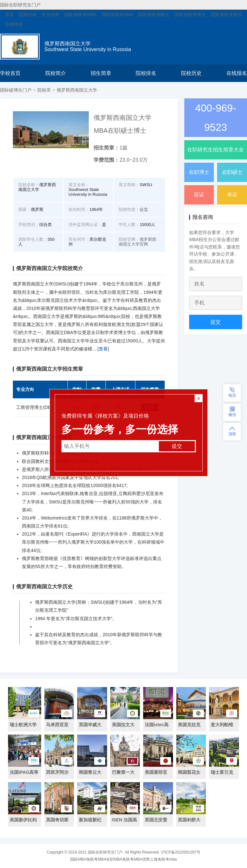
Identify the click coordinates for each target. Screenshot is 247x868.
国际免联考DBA (117, 14)
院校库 (44, 90)
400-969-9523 (215, 118)
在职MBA (114, 859)
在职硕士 (232, 172)
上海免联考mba (163, 859)
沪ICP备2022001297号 (181, 852)
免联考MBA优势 (136, 859)
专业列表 (50, 14)
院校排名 (146, 73)
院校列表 (28, 14)
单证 (232, 195)
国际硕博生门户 (16, 90)
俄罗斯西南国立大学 (77, 90)
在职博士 (199, 172)
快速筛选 (14, 24)
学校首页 (10, 73)
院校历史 (191, 73)
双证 (199, 195)
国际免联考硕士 (154, 14)
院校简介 (56, 73)
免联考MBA (96, 859)
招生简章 (101, 73)
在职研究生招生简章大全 (215, 150)
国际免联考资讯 (226, 14)
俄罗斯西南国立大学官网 (137, 242)
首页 (9, 14)
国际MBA (78, 859)
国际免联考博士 (190, 14)
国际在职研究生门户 (20, 5)
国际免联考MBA (80, 14)
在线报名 (237, 73)
